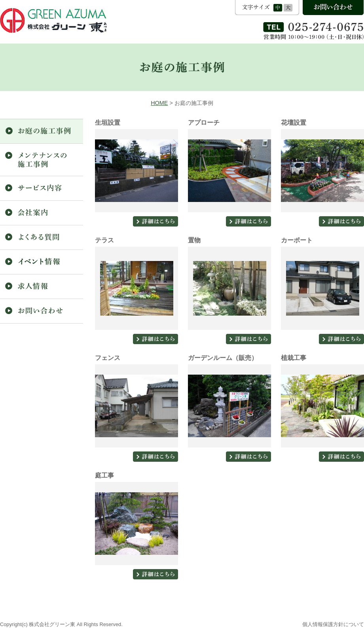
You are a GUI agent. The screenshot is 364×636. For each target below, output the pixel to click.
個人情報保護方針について (333, 624)
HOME (159, 103)
